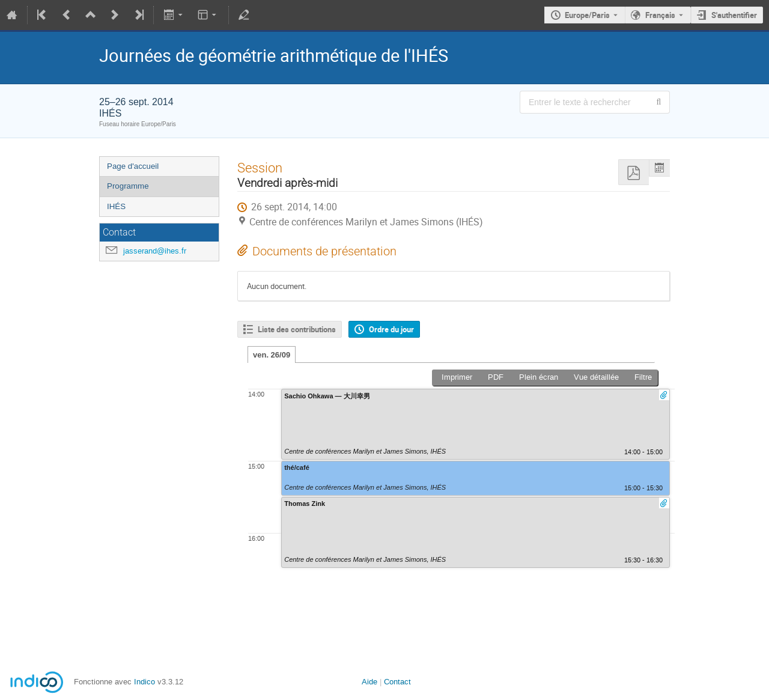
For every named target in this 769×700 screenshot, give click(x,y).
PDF (496, 377)
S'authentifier (734, 15)
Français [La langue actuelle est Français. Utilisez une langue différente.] (660, 15)
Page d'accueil (133, 166)
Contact (397, 682)
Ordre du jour (391, 329)
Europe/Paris (587, 15)
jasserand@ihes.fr (155, 251)
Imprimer (457, 377)
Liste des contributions (297, 329)
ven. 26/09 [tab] (272, 355)
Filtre (643, 377)
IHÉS (116, 206)
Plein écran (539, 377)
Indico (144, 682)
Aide (369, 682)
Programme (128, 186)
